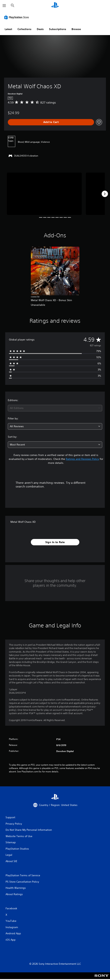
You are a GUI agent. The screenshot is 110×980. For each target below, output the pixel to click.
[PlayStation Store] (17, 17)
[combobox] (55, 408)
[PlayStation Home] (55, 6)
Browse (76, 29)
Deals (40, 29)
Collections (24, 29)
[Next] (105, 194)
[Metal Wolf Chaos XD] (44, 194)
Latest (8, 29)
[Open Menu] (4, 6)
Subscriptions (58, 29)
